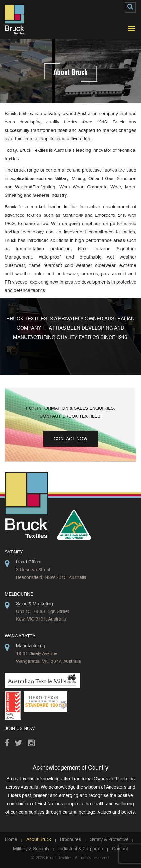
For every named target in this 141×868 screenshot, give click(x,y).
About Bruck (39, 840)
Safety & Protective (109, 840)
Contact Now (70, 439)
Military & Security (31, 849)
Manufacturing (31, 646)
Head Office (28, 562)
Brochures (70, 840)
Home (11, 840)
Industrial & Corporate (81, 849)
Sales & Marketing (35, 604)
